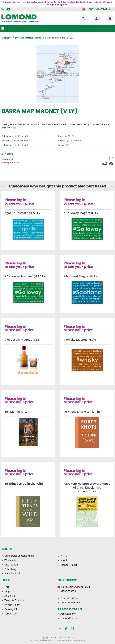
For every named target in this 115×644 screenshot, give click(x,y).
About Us (10, 596)
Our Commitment (70, 603)
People (64, 560)
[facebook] (60, 629)
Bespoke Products (15, 573)
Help (7, 591)
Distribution (11, 565)
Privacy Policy (12, 605)
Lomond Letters (69, 618)
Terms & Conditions (16, 600)
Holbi (59, 640)
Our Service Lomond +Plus (19, 556)
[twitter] (66, 629)
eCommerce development (42, 640)
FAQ (7, 587)
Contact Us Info (69, 598)
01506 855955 (3, 9)
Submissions (12, 614)
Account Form (68, 614)
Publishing (10, 569)
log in (11, 159)
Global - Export (69, 565)
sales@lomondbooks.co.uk (76, 587)
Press (64, 556)
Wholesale (10, 560)
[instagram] (72, 629)
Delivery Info (11, 609)
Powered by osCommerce (73, 640)
